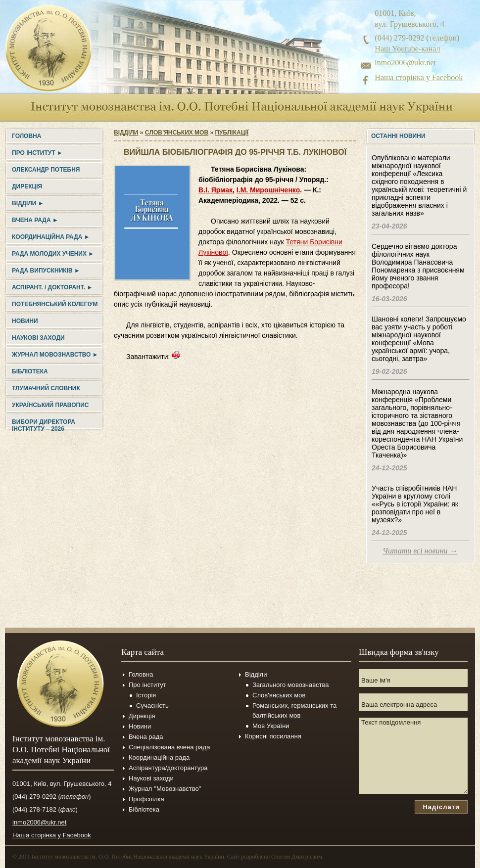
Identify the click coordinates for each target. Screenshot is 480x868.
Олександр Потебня (46, 170)
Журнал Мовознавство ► (55, 355)
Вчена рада (146, 737)
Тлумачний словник (46, 388)
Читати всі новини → (420, 551)
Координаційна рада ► (51, 237)
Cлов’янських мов (177, 133)
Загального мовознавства (290, 685)
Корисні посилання (273, 736)
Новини (25, 321)
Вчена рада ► (35, 220)
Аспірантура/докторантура (168, 768)
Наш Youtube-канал (407, 49)
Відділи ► (28, 203)
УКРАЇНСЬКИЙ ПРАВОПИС (50, 405)
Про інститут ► (37, 153)
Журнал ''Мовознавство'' (165, 789)
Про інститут (147, 685)
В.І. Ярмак (216, 190)
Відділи (126, 133)
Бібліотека (30, 371)
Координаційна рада (159, 757)
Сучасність (152, 706)
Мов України (271, 726)
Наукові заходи (38, 338)
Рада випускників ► (46, 271)
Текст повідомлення (413, 756)
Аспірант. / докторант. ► (52, 287)
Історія (146, 695)
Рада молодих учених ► (53, 254)
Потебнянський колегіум (55, 304)
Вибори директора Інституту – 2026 (44, 425)
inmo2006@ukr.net (405, 63)
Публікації (232, 133)
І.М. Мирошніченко (268, 190)
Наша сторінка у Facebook (419, 77)
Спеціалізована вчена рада (169, 747)
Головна (26, 136)
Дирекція (27, 186)
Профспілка (146, 799)
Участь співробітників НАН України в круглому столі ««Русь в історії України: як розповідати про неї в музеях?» (415, 504)
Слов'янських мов (279, 695)
